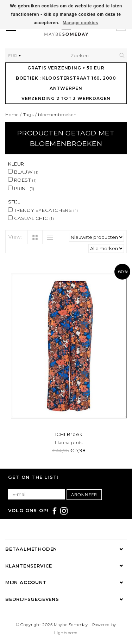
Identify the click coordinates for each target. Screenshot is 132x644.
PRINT (21, 188)
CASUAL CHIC (31, 218)
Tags (29, 115)
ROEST (23, 180)
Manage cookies (80, 23)
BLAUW (23, 172)
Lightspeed (66, 633)
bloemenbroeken (57, 115)
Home (12, 115)
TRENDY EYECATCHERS (43, 210)
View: (15, 237)
